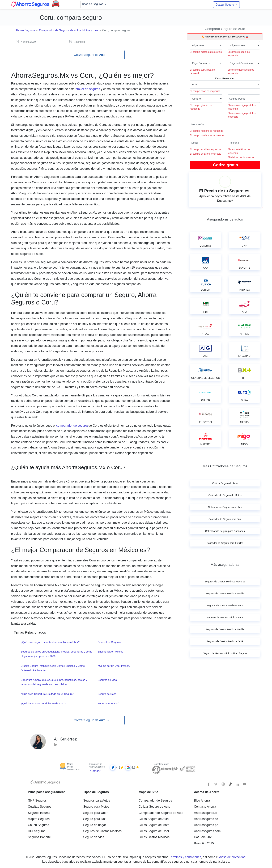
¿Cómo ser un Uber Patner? (114, 666)
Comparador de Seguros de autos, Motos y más (69, 30)
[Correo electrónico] (206, 143)
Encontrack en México (110, 652)
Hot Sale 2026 (204, 837)
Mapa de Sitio (148, 792)
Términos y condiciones (185, 857)
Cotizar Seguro (226, 5)
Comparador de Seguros (155, 801)
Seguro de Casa (107, 694)
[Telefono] (244, 143)
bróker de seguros (88, 89)
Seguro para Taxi (95, 819)
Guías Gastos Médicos (154, 837)
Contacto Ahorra (205, 807)
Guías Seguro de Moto (154, 825)
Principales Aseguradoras (47, 792)
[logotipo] (45, 783)
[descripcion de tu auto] (244, 63)
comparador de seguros (72, 426)
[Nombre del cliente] (225, 124)
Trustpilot (94, 771)
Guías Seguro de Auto (154, 819)
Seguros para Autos (97, 801)
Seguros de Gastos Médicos (102, 831)
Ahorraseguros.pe (206, 825)
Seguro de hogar (95, 825)
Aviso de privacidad (232, 857)
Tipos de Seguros (94, 4)
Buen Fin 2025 (204, 843)
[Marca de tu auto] (206, 45)
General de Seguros (109, 642)
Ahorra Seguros (25, 30)
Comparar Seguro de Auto (225, 29)
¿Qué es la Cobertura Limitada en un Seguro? (47, 694)
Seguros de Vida (107, 680)
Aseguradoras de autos (225, 219)
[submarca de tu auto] (206, 63)
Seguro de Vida (94, 837)
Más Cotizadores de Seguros (225, 466)
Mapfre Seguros (39, 819)
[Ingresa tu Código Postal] (244, 99)
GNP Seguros (37, 801)
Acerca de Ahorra (207, 792)
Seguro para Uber (95, 813)
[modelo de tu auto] (244, 45)
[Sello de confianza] (187, 769)
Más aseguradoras (225, 565)
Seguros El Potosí (108, 703)
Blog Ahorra (202, 801)
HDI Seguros (37, 831)
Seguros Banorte (39, 837)
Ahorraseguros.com (207, 831)
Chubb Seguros (39, 825)
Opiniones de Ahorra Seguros (97, 765)
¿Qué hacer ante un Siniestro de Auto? (43, 703)
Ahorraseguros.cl (205, 813)
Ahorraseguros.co (206, 819)
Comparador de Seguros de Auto (161, 813)
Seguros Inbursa (39, 813)
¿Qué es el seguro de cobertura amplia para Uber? (50, 642)
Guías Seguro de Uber (154, 831)
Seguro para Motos (96, 807)
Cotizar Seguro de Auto (91, 55)
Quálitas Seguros (40, 807)
